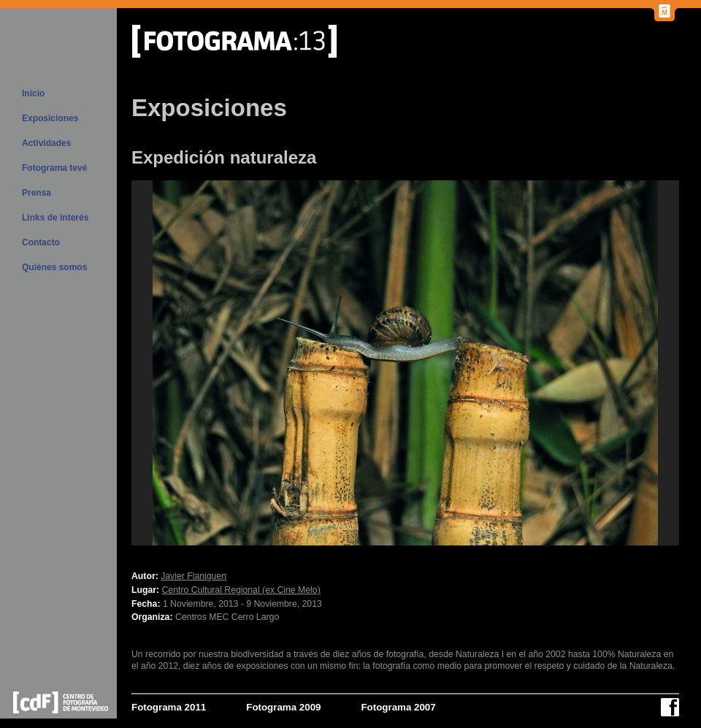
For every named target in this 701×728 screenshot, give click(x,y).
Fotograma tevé (54, 168)
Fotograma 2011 (169, 707)
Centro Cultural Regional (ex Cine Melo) (241, 590)
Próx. (570, 363)
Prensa (37, 193)
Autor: (145, 576)
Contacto (41, 242)
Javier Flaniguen (194, 576)
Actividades (46, 143)
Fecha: (146, 604)
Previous (241, 363)
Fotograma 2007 (398, 707)
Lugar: (145, 590)
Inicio (33, 93)
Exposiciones (50, 118)
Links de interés (55, 218)
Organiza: (152, 617)
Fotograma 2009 (283, 707)
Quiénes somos (54, 267)
